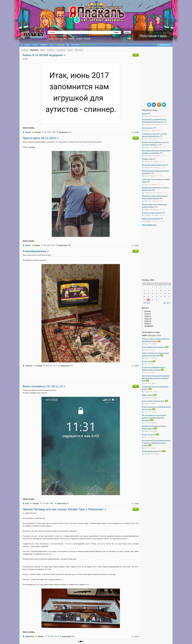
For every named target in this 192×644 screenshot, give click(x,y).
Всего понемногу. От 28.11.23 (43, 386)
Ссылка (136, 132)
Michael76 (147, 454)
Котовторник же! (147, 128)
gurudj (27, 503)
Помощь (72, 38)
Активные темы (61, 38)
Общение (43, 45)
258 (136, 138)
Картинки (34, 50)
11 (165, 290)
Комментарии (63, 132)
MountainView (30, 636)
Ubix (146, 364)
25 (165, 297)
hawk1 (146, 349)
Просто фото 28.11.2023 (39, 138)
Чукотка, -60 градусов (149, 434)
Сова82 (146, 403)
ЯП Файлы (75, 45)
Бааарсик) (145, 113)
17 (161, 293)
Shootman (147, 147)
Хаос (52, 45)
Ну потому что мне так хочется (152, 213)
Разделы (27, 45)
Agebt (146, 423)
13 (144, 293)
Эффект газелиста (147, 395)
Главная (25, 50)
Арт (68, 45)
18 (165, 293)
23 (157, 297)
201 (136, 55)
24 (161, 297)
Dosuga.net (148, 323)
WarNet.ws (148, 316)
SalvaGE (28, 245)
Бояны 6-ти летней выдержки (43, 55)
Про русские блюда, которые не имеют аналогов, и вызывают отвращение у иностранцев (154, 418)
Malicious (28, 132)
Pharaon (147, 358)
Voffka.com (148, 319)
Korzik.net (147, 311)
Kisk (146, 176)
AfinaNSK (147, 116)
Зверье (70, 50)
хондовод (147, 391)
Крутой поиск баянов (56, 36)
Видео (43, 50)
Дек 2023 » (167, 303)
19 (169, 293)
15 (152, 293)
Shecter (146, 130)
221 (136, 509)
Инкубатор (61, 45)
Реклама (87, 38)
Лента (35, 45)
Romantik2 (147, 397)
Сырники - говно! (147, 159)
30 (157, 300)
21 (148, 297)
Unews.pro (148, 314)
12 (169, 290)
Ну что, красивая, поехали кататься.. (153, 401)
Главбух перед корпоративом (151, 219)
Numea (146, 201)
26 (169, 297)
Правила (79, 38)
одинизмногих (148, 192)
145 (136, 251)
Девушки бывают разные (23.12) (152, 451)
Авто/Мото (61, 50)
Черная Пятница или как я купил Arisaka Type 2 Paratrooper (63, 509)
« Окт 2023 (146, 303)
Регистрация (148, 36)
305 (136, 386)
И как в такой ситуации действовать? (153, 347)
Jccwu (146, 139)
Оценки (144, 335)
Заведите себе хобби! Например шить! (154, 165)
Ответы (159, 335)
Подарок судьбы (147, 361)
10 (161, 290)
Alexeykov (147, 167)
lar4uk (146, 184)
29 (152, 300)
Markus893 (147, 215)
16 (157, 293)
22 (152, 297)
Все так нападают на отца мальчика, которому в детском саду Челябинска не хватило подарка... (156, 443)
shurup (146, 344)
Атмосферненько (34, 251)
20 (144, 297)
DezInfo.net (148, 321)
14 (148, 293)
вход (163, 36)
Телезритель (148, 155)
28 (148, 300)
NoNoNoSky (148, 221)
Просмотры (152, 335)
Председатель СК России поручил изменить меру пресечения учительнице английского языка (156, 378)
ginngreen (147, 161)
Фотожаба (79, 50)
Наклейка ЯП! (149, 326)
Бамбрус (147, 209)
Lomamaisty (29, 366)
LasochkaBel (148, 124)
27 (144, 300)
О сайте (51, 38)
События (51, 50)
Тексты (152, 372)
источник (32, 147)
